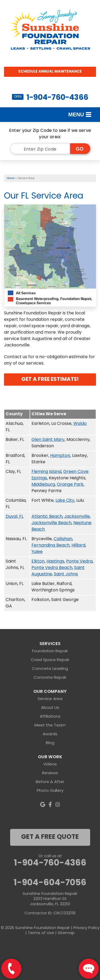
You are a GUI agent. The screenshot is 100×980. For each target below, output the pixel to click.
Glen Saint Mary (48, 440)
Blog (50, 743)
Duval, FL (15, 517)
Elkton (38, 562)
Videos (50, 764)
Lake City (65, 501)
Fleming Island (46, 472)
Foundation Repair (50, 651)
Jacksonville (77, 517)
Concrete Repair (50, 678)
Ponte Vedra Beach (52, 568)
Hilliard (78, 546)
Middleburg (43, 485)
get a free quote (50, 837)
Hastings (55, 562)
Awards (50, 734)
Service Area (50, 699)
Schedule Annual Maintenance (50, 72)
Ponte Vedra (79, 562)
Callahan (63, 539)
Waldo (80, 424)
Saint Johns (66, 574)
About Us (50, 708)
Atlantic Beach (47, 517)
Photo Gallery (50, 791)
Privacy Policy (86, 928)
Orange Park (70, 485)
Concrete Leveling (50, 669)
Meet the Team (50, 726)
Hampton (60, 456)
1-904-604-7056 (50, 883)
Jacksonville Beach (51, 523)
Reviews (50, 773)
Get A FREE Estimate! (50, 380)
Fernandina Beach (51, 546)
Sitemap (66, 933)
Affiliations (50, 717)
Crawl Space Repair (50, 660)
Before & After (50, 782)
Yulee (37, 552)
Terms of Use (41, 933)
